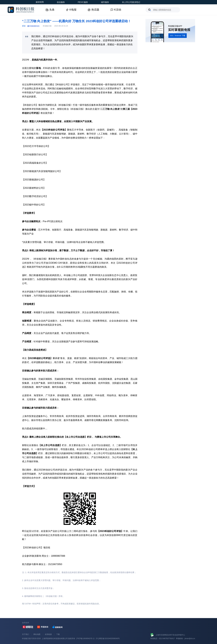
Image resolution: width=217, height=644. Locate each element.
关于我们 (26, 634)
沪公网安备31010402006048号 (108, 639)
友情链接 (48, 634)
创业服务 (61, 2)
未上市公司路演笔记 (131, 2)
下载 (58, 634)
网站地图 (37, 634)
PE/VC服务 (83, 2)
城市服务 (105, 2)
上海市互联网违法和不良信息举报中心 (170, 635)
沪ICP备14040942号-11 (85, 639)
